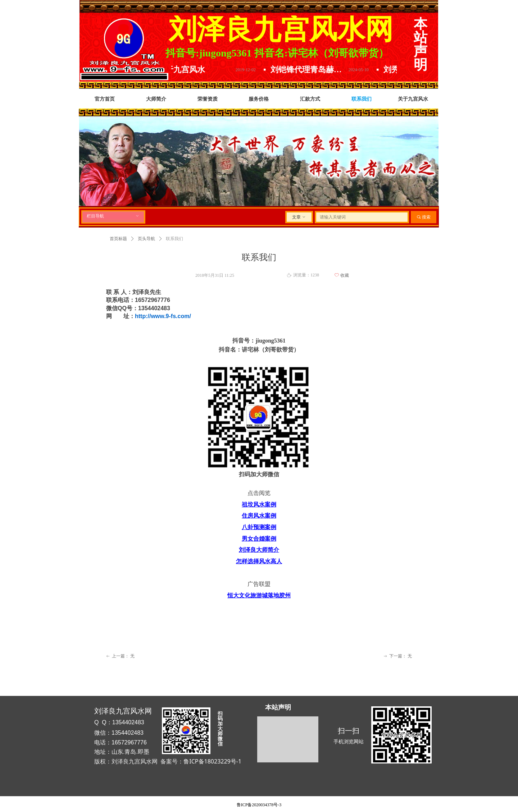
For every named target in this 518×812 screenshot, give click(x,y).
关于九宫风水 (186, 70)
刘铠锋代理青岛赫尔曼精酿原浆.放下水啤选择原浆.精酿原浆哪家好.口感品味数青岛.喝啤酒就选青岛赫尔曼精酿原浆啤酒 (313, 70)
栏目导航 (113, 216)
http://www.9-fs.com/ (163, 316)
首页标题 (118, 239)
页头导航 (146, 239)
